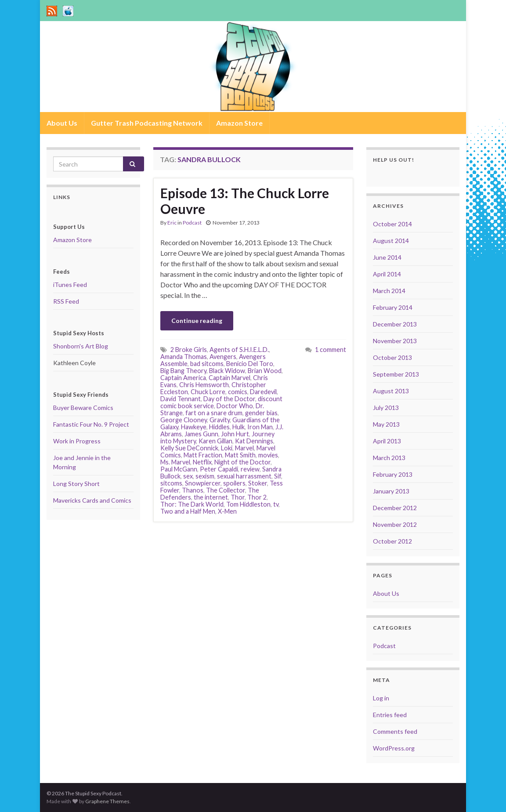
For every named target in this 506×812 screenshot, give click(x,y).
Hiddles (219, 427)
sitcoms (171, 483)
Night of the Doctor (242, 462)
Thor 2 (257, 497)
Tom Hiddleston (248, 504)
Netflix (202, 462)
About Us (62, 123)
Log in (381, 698)
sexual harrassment (244, 476)
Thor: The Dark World (192, 504)
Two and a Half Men (188, 511)
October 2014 (392, 224)
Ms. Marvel (175, 462)
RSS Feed (66, 301)
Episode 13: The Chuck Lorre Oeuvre (245, 201)
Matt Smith (240, 455)
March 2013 (389, 458)
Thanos (193, 490)
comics (238, 392)
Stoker (258, 483)
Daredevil (263, 392)
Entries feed (390, 715)
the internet (211, 497)
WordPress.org (394, 748)
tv (276, 504)
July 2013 (386, 408)
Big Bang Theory (183, 371)
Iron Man (260, 427)
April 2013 (387, 441)
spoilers (234, 483)
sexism (205, 476)
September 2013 (396, 374)
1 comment (331, 350)
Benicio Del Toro (250, 364)
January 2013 (391, 491)
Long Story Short (76, 484)
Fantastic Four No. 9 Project (91, 424)
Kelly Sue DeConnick (189, 448)
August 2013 (391, 391)
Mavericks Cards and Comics (92, 500)
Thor (238, 497)
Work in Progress (77, 441)
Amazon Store (239, 123)
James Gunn (201, 434)
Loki (227, 448)
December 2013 (395, 324)
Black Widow (227, 371)
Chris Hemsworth (204, 385)
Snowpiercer (203, 483)
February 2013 (393, 474)
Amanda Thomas (184, 357)
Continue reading (197, 321)
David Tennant (181, 399)
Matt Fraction (203, 455)
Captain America (183, 378)
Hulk (239, 427)
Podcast (192, 223)
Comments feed (395, 731)
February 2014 (393, 307)
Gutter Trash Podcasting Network (147, 123)
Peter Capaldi (219, 469)
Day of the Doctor (229, 399)
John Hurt (235, 434)
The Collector (226, 490)
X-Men (227, 511)
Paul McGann (179, 469)
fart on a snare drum (214, 413)
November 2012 (395, 524)
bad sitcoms (207, 364)
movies (268, 455)
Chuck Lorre (208, 392)
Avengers (223, 357)
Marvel (244, 448)
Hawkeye (194, 427)
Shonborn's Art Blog (81, 346)
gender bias (261, 413)
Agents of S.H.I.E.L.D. (239, 350)
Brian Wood (265, 371)
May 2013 (386, 424)
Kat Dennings (254, 441)
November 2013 (395, 341)
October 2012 (392, 541)
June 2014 (387, 257)
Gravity (220, 420)
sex (188, 476)
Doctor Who (235, 406)
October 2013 (392, 357)
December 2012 (395, 508)
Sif (278, 476)
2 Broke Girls (189, 350)
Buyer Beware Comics (83, 408)
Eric (172, 223)
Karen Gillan (215, 441)
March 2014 (389, 291)
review (250, 469)
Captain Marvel (230, 378)
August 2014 (391, 241)
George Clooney (184, 420)
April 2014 (387, 274)
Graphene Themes (107, 801)
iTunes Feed (70, 285)
